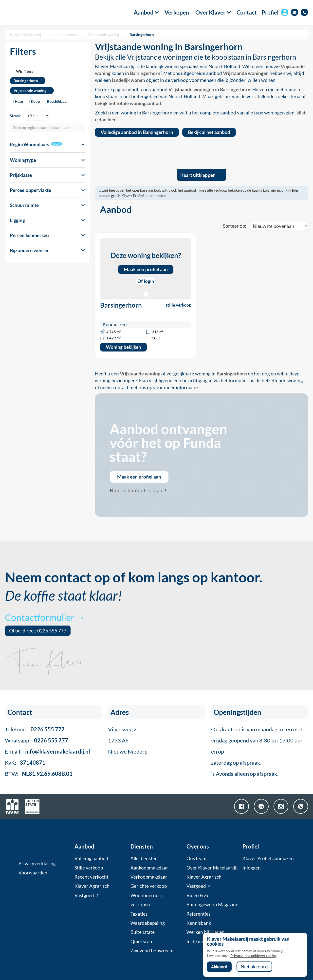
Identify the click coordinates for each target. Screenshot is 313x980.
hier (273, 190)
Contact (247, 12)
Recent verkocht (92, 877)
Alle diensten (144, 858)
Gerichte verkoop (149, 886)
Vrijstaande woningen (246, 73)
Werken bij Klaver (205, 932)
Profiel (270, 12)
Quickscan (141, 942)
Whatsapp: (37, 740)
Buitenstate (143, 932)
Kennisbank (199, 923)
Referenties (198, 914)
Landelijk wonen (65, 35)
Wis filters (25, 71)
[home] (30, 12)
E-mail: (47, 751)
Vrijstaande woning (104, 35)
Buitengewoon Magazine (212, 905)
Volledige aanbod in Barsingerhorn (137, 132)
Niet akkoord (254, 967)
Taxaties (139, 914)
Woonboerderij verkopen (147, 900)
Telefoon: (35, 729)
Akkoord (219, 967)
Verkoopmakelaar (149, 877)
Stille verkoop (89, 868)
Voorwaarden (33, 873)
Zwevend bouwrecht (152, 951)
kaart (57, 144)
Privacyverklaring (37, 864)
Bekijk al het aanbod (209, 132)
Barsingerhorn (142, 35)
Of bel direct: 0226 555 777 (38, 631)
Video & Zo (198, 895)
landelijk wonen (129, 80)
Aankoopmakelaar (149, 868)
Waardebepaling (148, 923)
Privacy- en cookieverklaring (254, 956)
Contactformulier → (45, 617)
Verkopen (177, 12)
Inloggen (252, 868)
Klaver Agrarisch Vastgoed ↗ (92, 891)
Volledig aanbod (91, 858)
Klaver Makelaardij (26, 35)
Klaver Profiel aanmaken (268, 858)
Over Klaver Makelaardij (212, 868)
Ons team (196, 858)
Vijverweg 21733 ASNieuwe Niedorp (128, 740)
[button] (144, 12)
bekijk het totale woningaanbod (128, 103)
